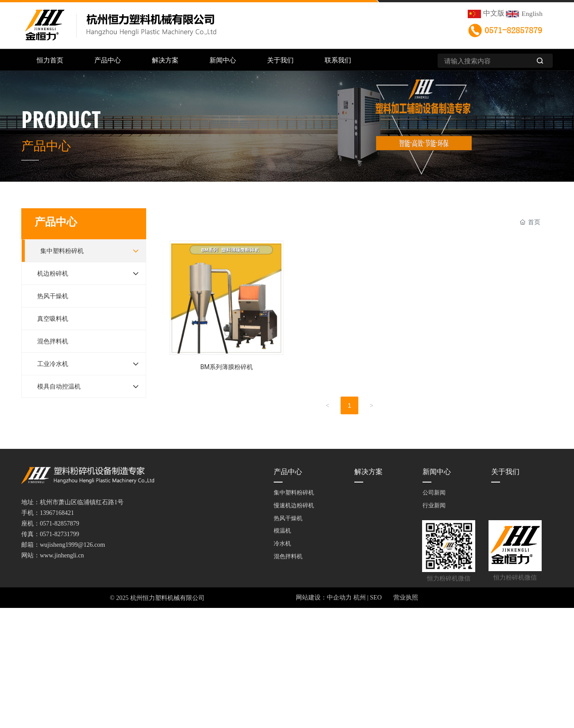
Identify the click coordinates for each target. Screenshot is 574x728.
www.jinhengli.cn (62, 555)
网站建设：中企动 (321, 598)
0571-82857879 (513, 31)
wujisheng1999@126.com (72, 545)
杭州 (360, 598)
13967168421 (57, 513)
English (532, 14)
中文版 (494, 13)
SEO (376, 598)
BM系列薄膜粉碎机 (227, 309)
